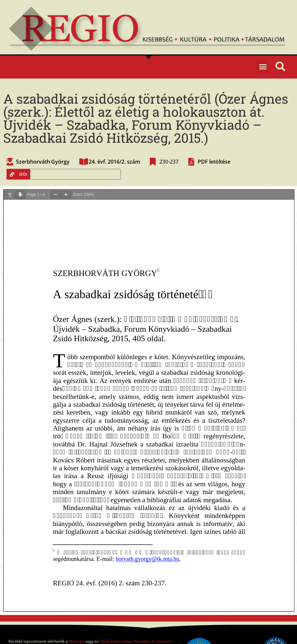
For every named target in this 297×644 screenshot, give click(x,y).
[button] (263, 67)
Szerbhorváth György (43, 162)
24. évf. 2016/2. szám (114, 162)
